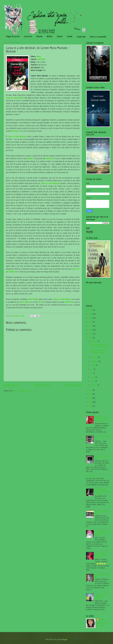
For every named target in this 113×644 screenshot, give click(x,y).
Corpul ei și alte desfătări (15, 98)
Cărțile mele (81, 37)
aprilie (93, 377)
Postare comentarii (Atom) (22, 391)
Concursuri (28, 37)
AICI (40, 302)
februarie (94, 385)
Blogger (65, 640)
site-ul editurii (25, 302)
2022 (91, 326)
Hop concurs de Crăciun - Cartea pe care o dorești (102, 419)
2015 (91, 402)
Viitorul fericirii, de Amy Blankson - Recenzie (98, 351)
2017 (91, 394)
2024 (91, 318)
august (93, 365)
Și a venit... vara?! (92, 476)
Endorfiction (41, 59)
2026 (91, 310)
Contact (60, 37)
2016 (91, 398)
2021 (91, 330)
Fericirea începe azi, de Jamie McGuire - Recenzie (102, 533)
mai (92, 373)
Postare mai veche (74, 386)
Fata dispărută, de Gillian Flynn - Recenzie (101, 597)
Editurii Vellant (33, 299)
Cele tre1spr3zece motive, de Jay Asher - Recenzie (102, 492)
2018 (91, 390)
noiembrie (94, 341)
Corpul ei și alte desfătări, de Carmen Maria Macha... (100, 345)
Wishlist (50, 37)
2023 (91, 322)
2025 (91, 314)
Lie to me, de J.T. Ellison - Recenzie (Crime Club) (101, 555)
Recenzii (39, 37)
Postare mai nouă (11, 386)
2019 (91, 338)
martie (93, 381)
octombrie (94, 357)
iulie (92, 369)
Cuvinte (70, 37)
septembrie (95, 361)
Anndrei (101, 620)
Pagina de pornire (13, 37)
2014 (91, 406)
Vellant (39, 57)
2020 (91, 334)
